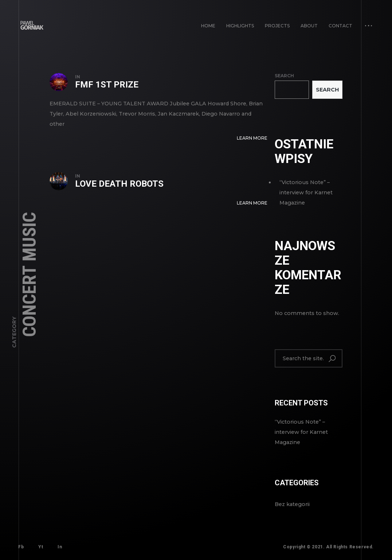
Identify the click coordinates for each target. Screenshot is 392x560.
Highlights (240, 26)
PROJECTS (277, 26)
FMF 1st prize (107, 85)
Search (284, 76)
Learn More (252, 138)
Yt (41, 547)
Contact (340, 26)
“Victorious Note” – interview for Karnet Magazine (306, 192)
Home (208, 26)
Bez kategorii (292, 504)
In (60, 547)
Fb (21, 547)
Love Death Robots (119, 184)
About (309, 26)
